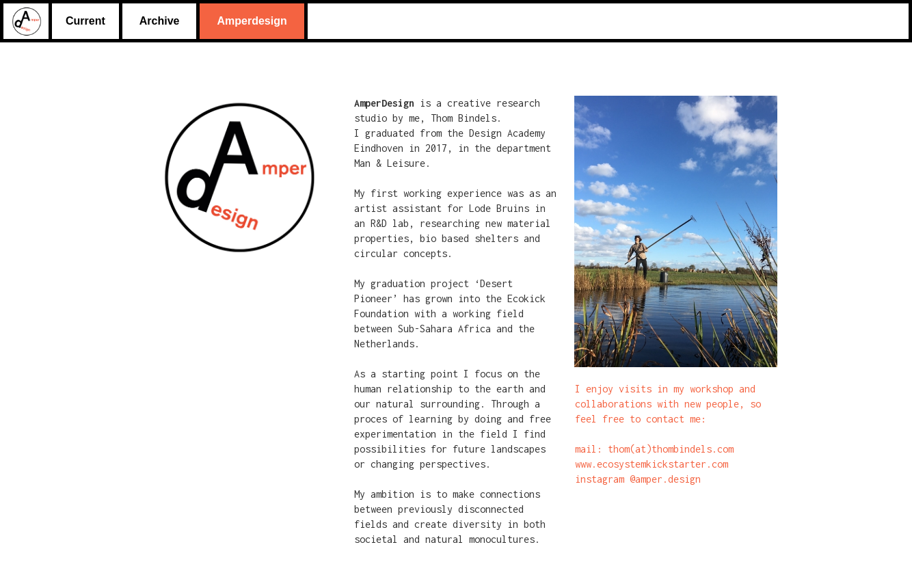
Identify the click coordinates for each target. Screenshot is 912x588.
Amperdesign (252, 21)
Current (85, 21)
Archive (160, 21)
